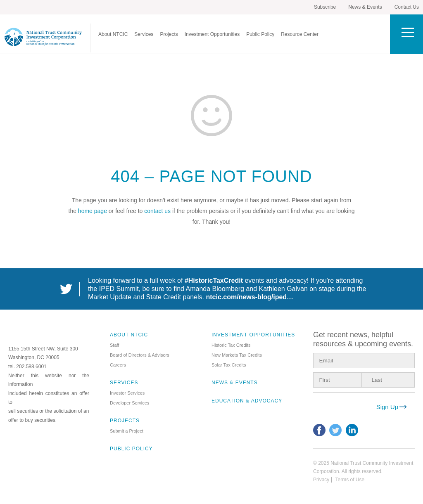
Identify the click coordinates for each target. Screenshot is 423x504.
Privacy (321, 480)
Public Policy (260, 34)
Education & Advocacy (247, 401)
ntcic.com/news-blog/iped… (250, 297)
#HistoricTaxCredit (214, 280)
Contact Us (407, 7)
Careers (118, 365)
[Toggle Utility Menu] (406, 34)
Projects (169, 34)
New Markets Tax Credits (237, 355)
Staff (114, 345)
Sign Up (387, 407)
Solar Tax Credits (229, 365)
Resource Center (300, 34)
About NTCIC (113, 34)
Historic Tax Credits (231, 345)
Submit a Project (127, 431)
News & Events (365, 7)
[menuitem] (113, 34)
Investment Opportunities (212, 34)
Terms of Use (350, 480)
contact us (157, 211)
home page (93, 211)
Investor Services (127, 393)
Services (144, 34)
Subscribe (325, 7)
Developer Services (130, 403)
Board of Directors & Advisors (140, 355)
